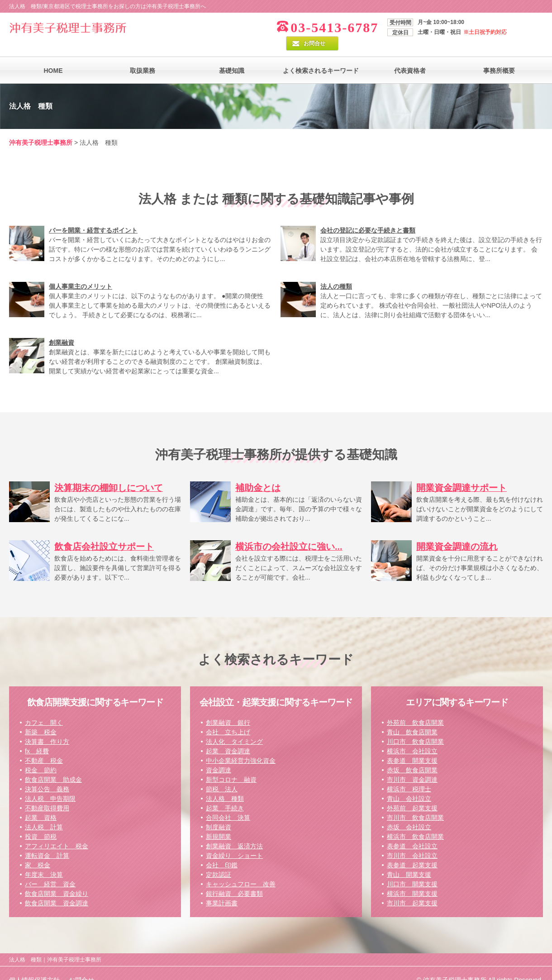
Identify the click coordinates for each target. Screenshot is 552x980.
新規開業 (219, 823)
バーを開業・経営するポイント (93, 216)
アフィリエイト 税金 (57, 832)
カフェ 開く (44, 709)
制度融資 (219, 813)
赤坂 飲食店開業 (412, 756)
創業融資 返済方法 (234, 832)
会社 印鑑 (222, 851)
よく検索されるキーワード (321, 57)
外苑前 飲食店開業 (415, 709)
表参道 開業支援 (412, 747)
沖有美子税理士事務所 (41, 128)
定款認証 (219, 861)
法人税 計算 (44, 813)
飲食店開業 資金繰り (57, 880)
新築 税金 (41, 718)
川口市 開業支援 (412, 870)
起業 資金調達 (228, 737)
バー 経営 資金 (50, 870)
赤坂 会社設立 (409, 813)
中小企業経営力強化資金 (241, 747)
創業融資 (62, 328)
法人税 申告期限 (50, 785)
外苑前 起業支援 (412, 794)
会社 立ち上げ (228, 718)
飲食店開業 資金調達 (57, 889)
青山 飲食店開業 (412, 718)
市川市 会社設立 (412, 842)
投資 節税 (41, 823)
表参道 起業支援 (412, 851)
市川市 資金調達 (412, 766)
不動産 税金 (44, 747)
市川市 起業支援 (412, 889)
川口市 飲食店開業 (415, 728)
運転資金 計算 (47, 842)
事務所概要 (499, 57)
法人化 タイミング (234, 728)
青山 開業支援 (409, 861)
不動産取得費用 (47, 794)
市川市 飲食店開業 (415, 804)
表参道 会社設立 (412, 832)
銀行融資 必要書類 (234, 880)
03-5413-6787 (311, 27)
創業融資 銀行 (228, 709)
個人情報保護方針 (34, 966)
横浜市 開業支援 (412, 880)
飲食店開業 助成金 (53, 766)
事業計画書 (222, 889)
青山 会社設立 (409, 785)
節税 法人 (222, 775)
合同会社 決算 (228, 804)
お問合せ (520, 26)
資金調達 (219, 756)
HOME (53, 57)
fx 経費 (37, 737)
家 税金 (38, 851)
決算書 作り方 (47, 728)
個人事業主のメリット (81, 272)
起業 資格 (41, 804)
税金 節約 (41, 756)
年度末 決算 (44, 861)
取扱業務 (143, 57)
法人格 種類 (225, 785)
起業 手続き (225, 794)
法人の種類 (336, 272)
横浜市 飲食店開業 (415, 823)
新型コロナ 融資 (231, 766)
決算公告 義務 (47, 775)
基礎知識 (232, 57)
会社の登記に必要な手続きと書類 (368, 216)
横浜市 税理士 (409, 775)
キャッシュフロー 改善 (241, 870)
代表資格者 (410, 57)
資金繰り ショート (234, 842)
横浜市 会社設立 (412, 737)
